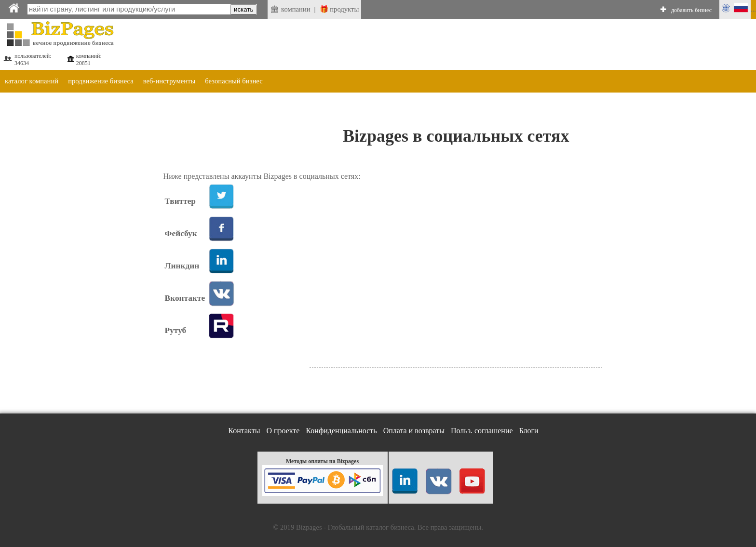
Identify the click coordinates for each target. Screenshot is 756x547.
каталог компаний (32, 81)
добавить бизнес (691, 10)
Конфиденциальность (341, 431)
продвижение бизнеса (101, 81)
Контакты (244, 431)
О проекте (283, 431)
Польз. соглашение (482, 431)
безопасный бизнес (234, 81)
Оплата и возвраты (414, 431)
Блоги (529, 431)
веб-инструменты (169, 81)
